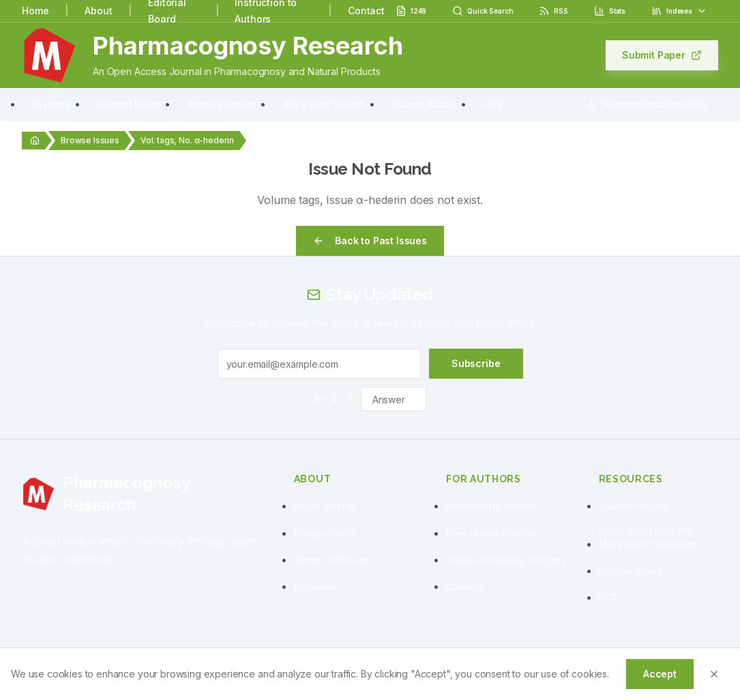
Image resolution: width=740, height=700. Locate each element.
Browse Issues (222, 104)
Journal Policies (633, 506)
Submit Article (424, 104)
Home (35, 11)
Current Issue (129, 104)
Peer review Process (492, 533)
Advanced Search (324, 104)
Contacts (465, 586)
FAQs (610, 597)
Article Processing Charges (506, 560)
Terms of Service (332, 560)
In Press (51, 104)
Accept (660, 674)
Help (494, 104)
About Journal (325, 506)
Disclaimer (316, 586)
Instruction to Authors (492, 506)
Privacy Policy (325, 533)
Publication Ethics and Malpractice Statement (648, 537)
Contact (366, 11)
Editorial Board (631, 571)
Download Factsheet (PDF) (647, 104)
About (98, 11)
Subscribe (476, 363)
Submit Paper (662, 55)
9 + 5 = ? (334, 399)
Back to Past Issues (370, 240)
